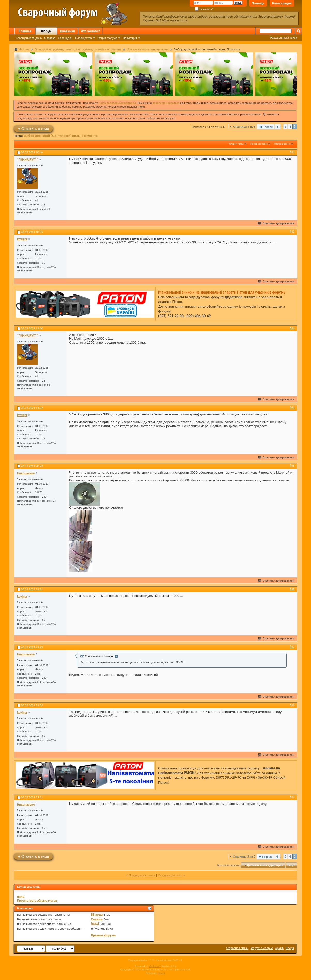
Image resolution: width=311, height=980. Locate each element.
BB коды (97, 915)
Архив (279, 948)
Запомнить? (204, 9)
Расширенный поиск (283, 38)
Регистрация (282, 3)
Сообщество (84, 38)
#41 (292, 152)
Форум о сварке (262, 948)
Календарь (65, 38)
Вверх (291, 865)
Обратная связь (237, 948)
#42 (292, 232)
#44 (292, 407)
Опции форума (107, 38)
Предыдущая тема (142, 875)
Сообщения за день (29, 38)
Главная (25, 31)
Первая (266, 127)
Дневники (67, 31)
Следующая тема (170, 875)
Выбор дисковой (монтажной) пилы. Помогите (61, 136)
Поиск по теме (259, 144)
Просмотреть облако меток (37, 901)
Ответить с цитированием (276, 223)
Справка (50, 38)
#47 (292, 647)
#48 (292, 705)
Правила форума (103, 935)
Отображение (282, 144)
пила (21, 896)
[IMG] (95, 924)
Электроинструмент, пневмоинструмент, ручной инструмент (78, 49)
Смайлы (97, 919)
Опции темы (237, 144)
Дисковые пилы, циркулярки (148, 49)
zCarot (161, 973)
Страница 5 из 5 (244, 126)
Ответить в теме (33, 129)
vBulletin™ (155, 966)
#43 (292, 328)
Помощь (258, 3)
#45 (292, 466)
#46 (292, 589)
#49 (292, 797)
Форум (46, 31)
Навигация (130, 38)
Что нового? (90, 31)
